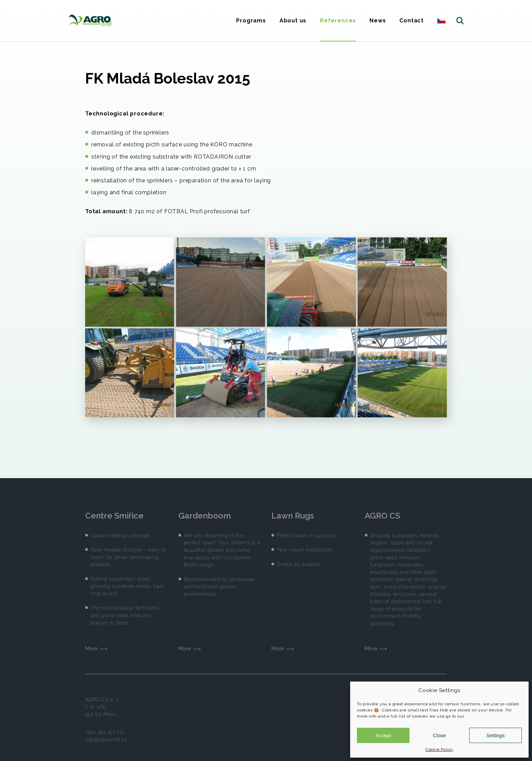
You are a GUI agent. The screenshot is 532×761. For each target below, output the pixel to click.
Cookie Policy (439, 749)
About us (293, 21)
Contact (412, 21)
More (96, 644)
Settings (495, 735)
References (338, 21)
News (378, 21)
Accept (383, 735)
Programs (251, 21)
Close (439, 735)
